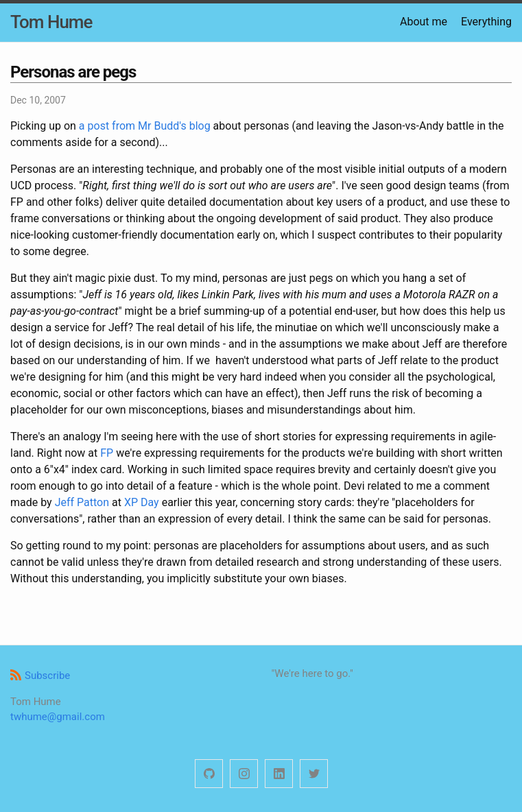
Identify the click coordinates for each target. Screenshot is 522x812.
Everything (486, 22)
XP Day (142, 502)
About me (424, 22)
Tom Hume (51, 22)
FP (107, 453)
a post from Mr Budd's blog (145, 126)
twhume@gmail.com (58, 717)
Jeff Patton (82, 502)
